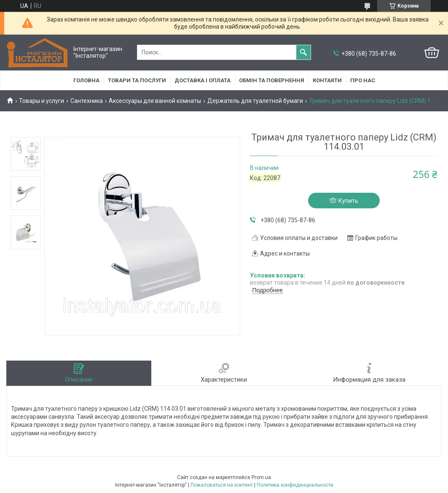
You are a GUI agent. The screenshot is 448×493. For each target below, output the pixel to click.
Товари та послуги (137, 80)
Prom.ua (261, 477)
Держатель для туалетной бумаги (255, 101)
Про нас (363, 80)
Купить (348, 201)
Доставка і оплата (203, 80)
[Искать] (303, 52)
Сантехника (87, 101)
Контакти (327, 80)
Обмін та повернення (272, 80)
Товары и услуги (42, 101)
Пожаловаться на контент (222, 485)
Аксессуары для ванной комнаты (155, 101)
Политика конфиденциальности (295, 485)
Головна (86, 80)
